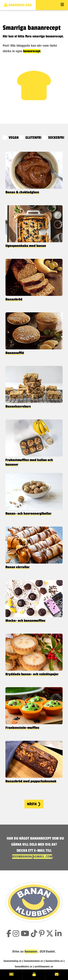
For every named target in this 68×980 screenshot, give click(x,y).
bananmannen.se (33, 961)
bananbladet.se (24, 967)
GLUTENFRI (31, 138)
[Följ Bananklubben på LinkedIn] (58, 934)
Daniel (50, 952)
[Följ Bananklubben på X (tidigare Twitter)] (50, 934)
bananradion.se (54, 961)
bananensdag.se (13, 961)
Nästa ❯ (34, 804)
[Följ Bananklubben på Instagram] (16, 934)
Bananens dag (18, 5)
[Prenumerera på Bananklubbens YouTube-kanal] (25, 934)
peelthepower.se (44, 967)
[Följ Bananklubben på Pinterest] (42, 934)
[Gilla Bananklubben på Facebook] (9, 934)
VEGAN (11, 138)
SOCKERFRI (53, 138)
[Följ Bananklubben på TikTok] (34, 934)
